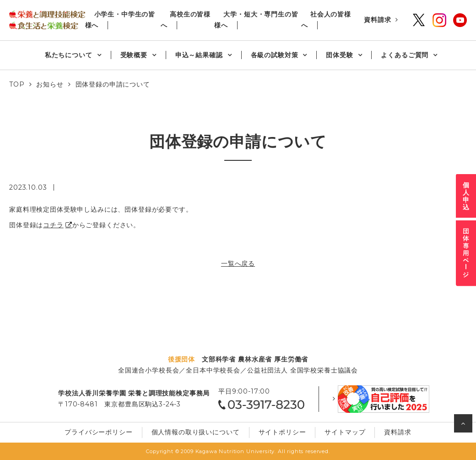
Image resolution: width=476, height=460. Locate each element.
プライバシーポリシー (98, 432)
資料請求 (377, 20)
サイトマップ (345, 432)
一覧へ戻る (238, 263)
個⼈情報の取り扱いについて (196, 432)
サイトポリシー (282, 432)
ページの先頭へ (464, 425)
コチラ (53, 225)
